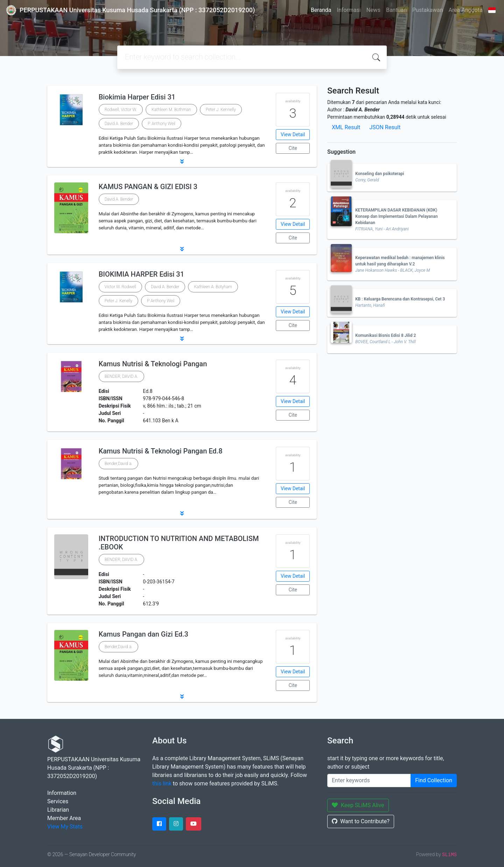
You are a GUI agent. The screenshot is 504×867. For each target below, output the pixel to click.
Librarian (58, 810)
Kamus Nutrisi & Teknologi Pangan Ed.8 (161, 451)
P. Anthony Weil (162, 124)
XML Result (346, 127)
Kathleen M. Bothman (171, 110)
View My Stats (65, 827)
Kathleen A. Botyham (213, 287)
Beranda (321, 10)
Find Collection (434, 780)
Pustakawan (428, 10)
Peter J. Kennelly (221, 110)
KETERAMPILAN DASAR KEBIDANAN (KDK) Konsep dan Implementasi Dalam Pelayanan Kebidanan (397, 216)
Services (58, 801)
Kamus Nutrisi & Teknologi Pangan (153, 364)
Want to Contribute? (361, 821)
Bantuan (396, 10)
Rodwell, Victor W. (121, 110)
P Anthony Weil (161, 301)
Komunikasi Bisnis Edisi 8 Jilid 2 (386, 335)
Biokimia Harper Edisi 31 (137, 97)
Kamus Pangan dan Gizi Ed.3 (143, 634)
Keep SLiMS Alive (358, 805)
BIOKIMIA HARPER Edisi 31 (141, 274)
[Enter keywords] (369, 781)
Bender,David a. (118, 464)
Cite (293, 148)
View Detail (293, 134)
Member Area (64, 818)
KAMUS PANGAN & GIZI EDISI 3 (148, 187)
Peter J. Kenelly (118, 301)
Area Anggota (466, 10)
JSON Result (385, 127)
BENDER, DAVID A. (121, 376)
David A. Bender (119, 124)
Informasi (349, 10)
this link (162, 783)
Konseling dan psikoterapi (380, 174)
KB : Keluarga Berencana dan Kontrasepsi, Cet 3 (400, 299)
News (373, 10)
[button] (182, 161)
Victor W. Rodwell (120, 287)
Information (62, 793)
